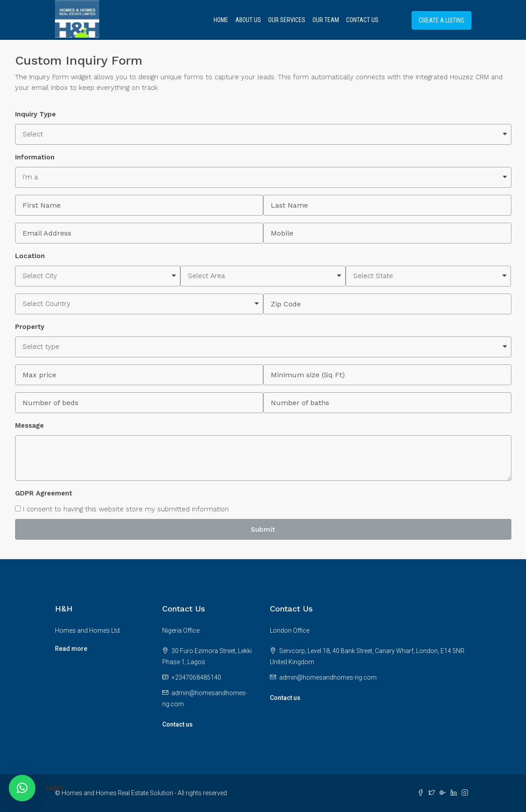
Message (29, 425)
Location (30, 256)
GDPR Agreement (44, 493)
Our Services (287, 20)
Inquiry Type (35, 114)
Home (221, 20)
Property (30, 327)
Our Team (326, 20)
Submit (263, 529)
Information (35, 157)
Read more (71, 649)
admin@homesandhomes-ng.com (328, 677)
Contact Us (362, 20)
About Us (248, 20)
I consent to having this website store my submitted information (122, 509)
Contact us (177, 724)
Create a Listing (442, 20)
